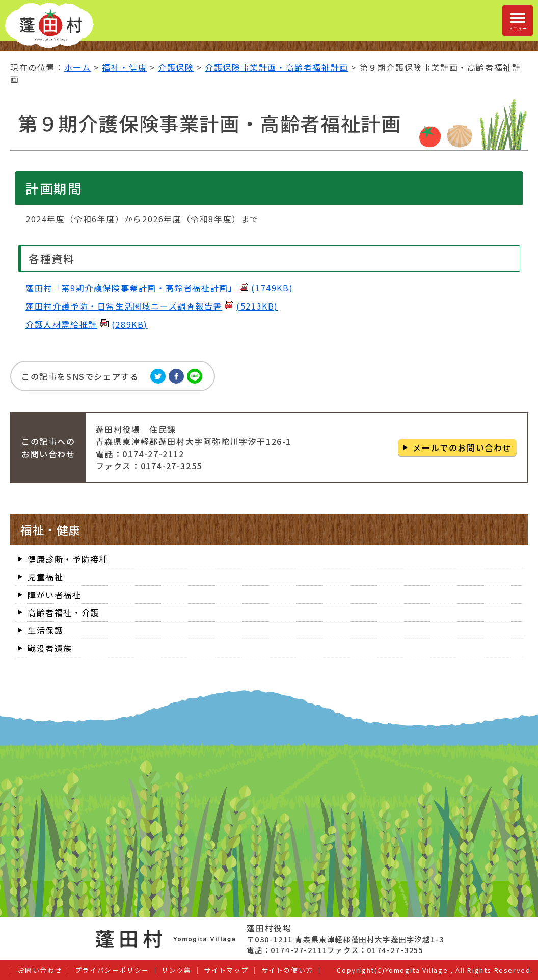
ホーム (78, 67)
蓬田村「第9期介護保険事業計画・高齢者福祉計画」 (159, 288)
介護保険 (176, 67)
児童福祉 (45, 577)
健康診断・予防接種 (68, 559)
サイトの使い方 (287, 970)
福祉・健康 (124, 67)
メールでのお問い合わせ (462, 447)
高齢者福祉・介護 (63, 612)
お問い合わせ (40, 970)
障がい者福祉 (55, 595)
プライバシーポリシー (112, 970)
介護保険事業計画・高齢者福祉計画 (277, 67)
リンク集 (176, 970)
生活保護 (45, 630)
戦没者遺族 (50, 648)
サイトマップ (226, 970)
